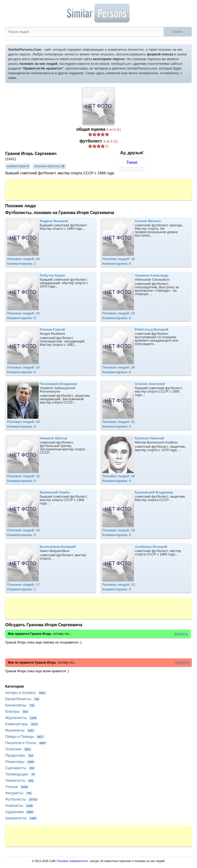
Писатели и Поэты (26, 743)
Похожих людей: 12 (23, 476)
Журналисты (21, 718)
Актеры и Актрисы (26, 693)
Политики (19, 749)
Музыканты (20, 730)
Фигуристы (19, 793)
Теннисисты (20, 780)
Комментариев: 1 (21, 264)
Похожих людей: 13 (118, 585)
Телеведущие (21, 774)
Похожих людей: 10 (23, 367)
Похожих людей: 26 (118, 367)
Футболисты (22, 799)
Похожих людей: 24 (23, 259)
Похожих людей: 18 (118, 476)
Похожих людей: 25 (23, 313)
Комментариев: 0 (117, 264)
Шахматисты (21, 818)
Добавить (181, 634)
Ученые (17, 787)
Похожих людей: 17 (23, 585)
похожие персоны (49, 166)
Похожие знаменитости (72, 861)
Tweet (132, 162)
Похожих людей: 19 (118, 259)
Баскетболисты (23, 699)
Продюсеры (20, 755)
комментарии (18, 166)
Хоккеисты (20, 806)
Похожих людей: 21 (118, 422)
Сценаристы (20, 768)
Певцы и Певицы (25, 737)
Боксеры (17, 711)
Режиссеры (20, 762)
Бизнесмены (20, 705)
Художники (20, 812)
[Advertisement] (98, 189)
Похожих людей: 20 (118, 313)
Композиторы (22, 724)
